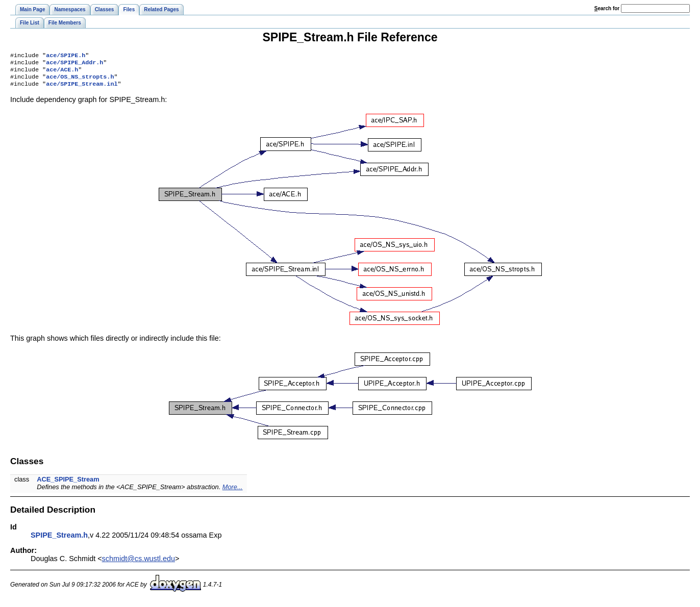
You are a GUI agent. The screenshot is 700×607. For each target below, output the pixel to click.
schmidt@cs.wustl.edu (139, 564)
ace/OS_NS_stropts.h (80, 81)
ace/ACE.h (62, 72)
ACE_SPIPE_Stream (68, 484)
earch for (607, 8)
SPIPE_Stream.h (59, 540)
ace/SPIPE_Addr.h (74, 64)
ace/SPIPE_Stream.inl (82, 89)
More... (233, 492)
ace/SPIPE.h (66, 56)
